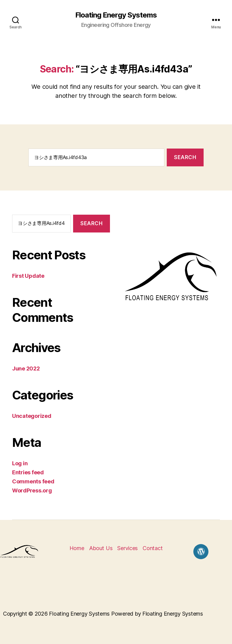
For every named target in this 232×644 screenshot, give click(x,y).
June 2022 (26, 368)
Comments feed (33, 481)
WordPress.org (32, 490)
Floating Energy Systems (116, 15)
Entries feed (28, 472)
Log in (20, 463)
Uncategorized (32, 416)
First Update (28, 276)
